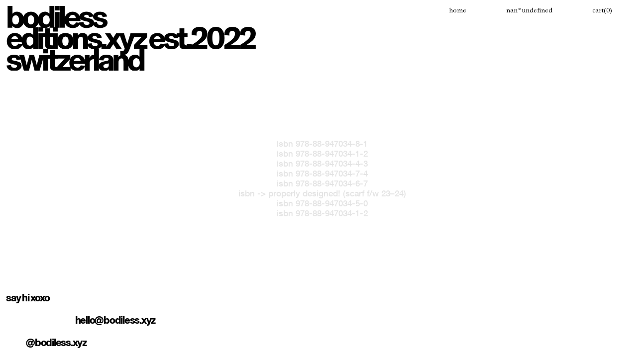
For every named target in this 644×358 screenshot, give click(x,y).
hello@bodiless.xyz (115, 320)
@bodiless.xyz (56, 343)
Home (458, 11)
